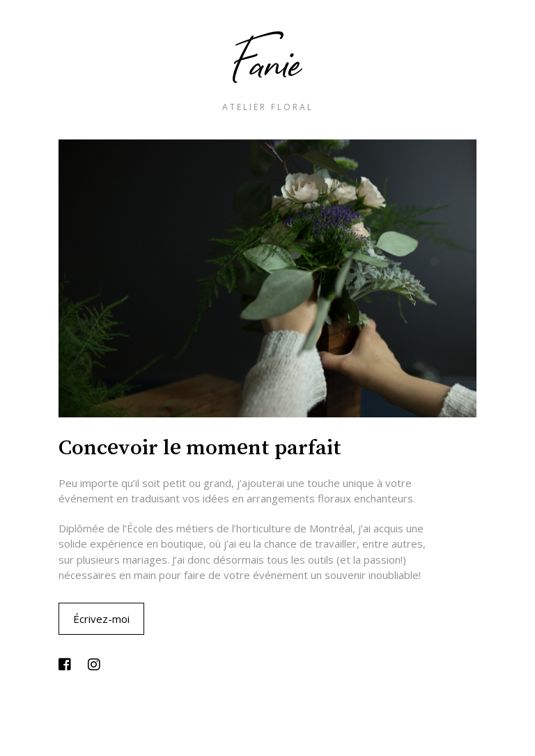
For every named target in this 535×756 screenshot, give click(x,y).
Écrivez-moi (101, 619)
